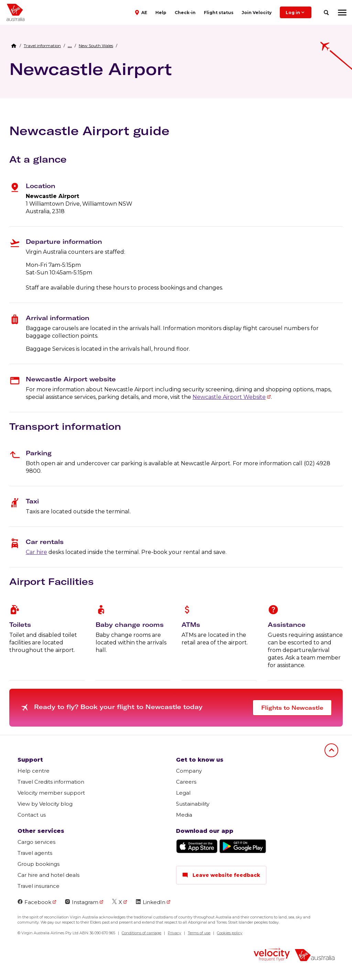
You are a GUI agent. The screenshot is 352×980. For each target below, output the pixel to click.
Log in (296, 12)
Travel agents (35, 853)
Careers (186, 782)
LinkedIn (151, 902)
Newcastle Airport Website (229, 397)
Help (161, 13)
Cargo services (36, 842)
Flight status (219, 13)
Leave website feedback (221, 875)
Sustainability (193, 804)
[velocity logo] (272, 955)
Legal (183, 793)
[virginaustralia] (315, 956)
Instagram (82, 902)
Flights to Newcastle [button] (292, 708)
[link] (42, 46)
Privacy (174, 933)
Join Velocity (257, 13)
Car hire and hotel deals (48, 875)
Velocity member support (51, 793)
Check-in (185, 13)
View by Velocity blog (45, 804)
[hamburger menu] (342, 12)
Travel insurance (38, 886)
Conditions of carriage (141, 933)
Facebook (34, 902)
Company (189, 771)
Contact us (32, 815)
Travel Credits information (51, 782)
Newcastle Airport (91, 69)
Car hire (36, 552)
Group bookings (38, 864)
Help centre (34, 771)
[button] (142, 12)
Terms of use (199, 933)
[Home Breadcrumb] (14, 46)
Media (184, 815)
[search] (326, 13)
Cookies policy (230, 933)
